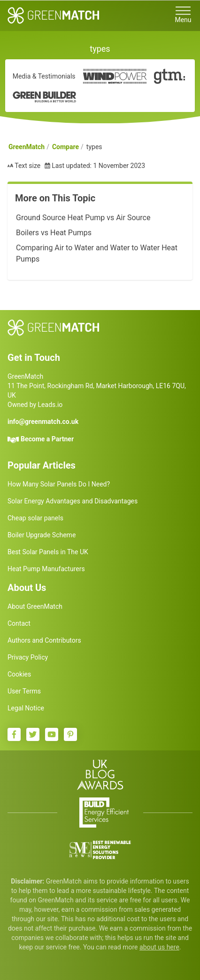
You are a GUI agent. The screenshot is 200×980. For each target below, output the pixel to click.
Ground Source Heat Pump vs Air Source (83, 218)
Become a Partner (47, 439)
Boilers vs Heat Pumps (54, 233)
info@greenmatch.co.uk (43, 422)
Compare (65, 147)
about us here (159, 947)
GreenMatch (27, 147)
